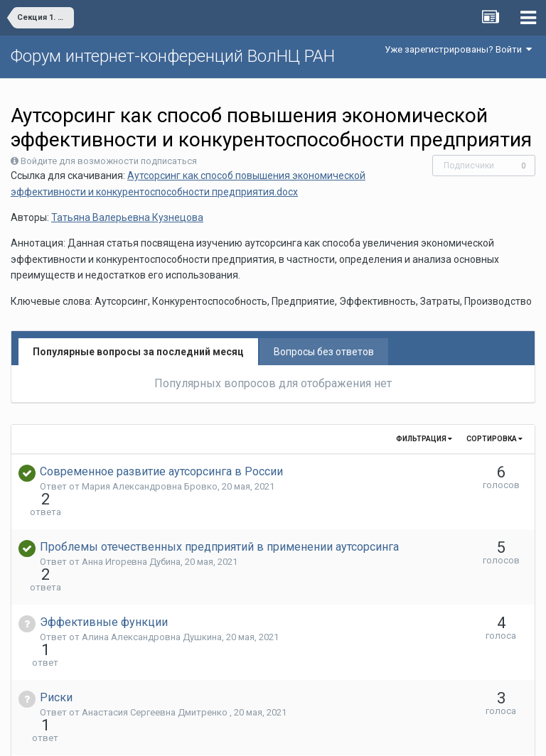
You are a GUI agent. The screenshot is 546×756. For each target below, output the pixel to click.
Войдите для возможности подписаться (109, 161)
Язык (229, 735)
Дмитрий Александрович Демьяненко (166, 685)
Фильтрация (424, 439)
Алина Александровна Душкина (152, 586)
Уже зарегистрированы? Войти (458, 49)
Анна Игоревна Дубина (131, 536)
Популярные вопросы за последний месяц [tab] (138, 352)
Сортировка (494, 439)
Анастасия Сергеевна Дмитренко (156, 636)
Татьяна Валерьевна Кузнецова (127, 217)
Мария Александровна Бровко (150, 486)
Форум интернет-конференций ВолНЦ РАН (173, 56)
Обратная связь (295, 735)
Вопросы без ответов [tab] (324, 352)
